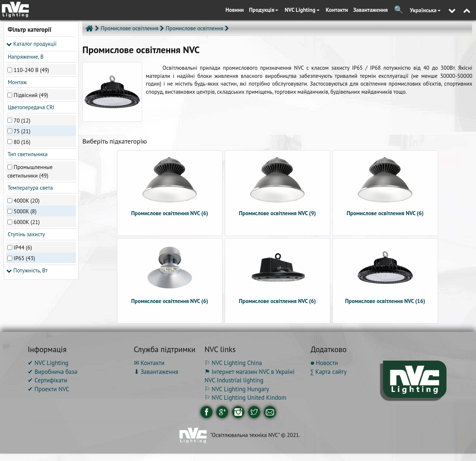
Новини (235, 10)
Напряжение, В (25, 57)
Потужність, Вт (27, 270)
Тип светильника (27, 154)
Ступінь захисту (26, 234)
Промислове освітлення (194, 28)
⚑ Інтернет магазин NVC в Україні (249, 372)
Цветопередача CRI (30, 107)
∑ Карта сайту (329, 372)
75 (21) (22, 131)
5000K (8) (25, 211)
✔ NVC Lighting (48, 363)
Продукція (264, 10)
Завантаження (370, 10)
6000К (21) (27, 222)
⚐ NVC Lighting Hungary (237, 389)
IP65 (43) (24, 258)
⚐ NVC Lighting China (233, 363)
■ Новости (324, 363)
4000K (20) (27, 201)
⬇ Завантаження (156, 372)
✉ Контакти (149, 363)
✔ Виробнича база (53, 372)
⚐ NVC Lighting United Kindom (245, 398)
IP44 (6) (23, 247)
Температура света (30, 188)
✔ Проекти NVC (49, 389)
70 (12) (22, 120)
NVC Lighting (302, 10)
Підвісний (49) (31, 95)
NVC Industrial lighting (234, 380)
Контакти (337, 10)
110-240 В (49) (31, 70)
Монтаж (16, 82)
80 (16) (22, 142)
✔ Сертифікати (47, 380)
